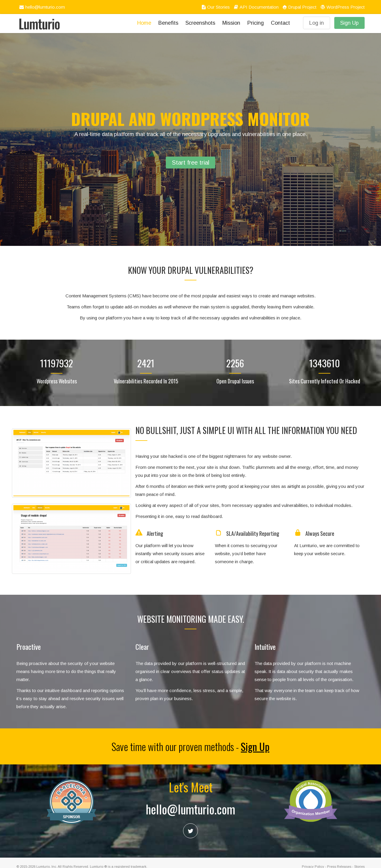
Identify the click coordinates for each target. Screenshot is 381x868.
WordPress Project (342, 7)
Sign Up (349, 23)
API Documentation (256, 7)
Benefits (168, 23)
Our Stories (215, 7)
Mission (231, 23)
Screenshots (200, 23)
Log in (317, 23)
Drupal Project (299, 7)
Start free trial (190, 163)
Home (144, 23)
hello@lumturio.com (41, 7)
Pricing (256, 23)
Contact (280, 23)
